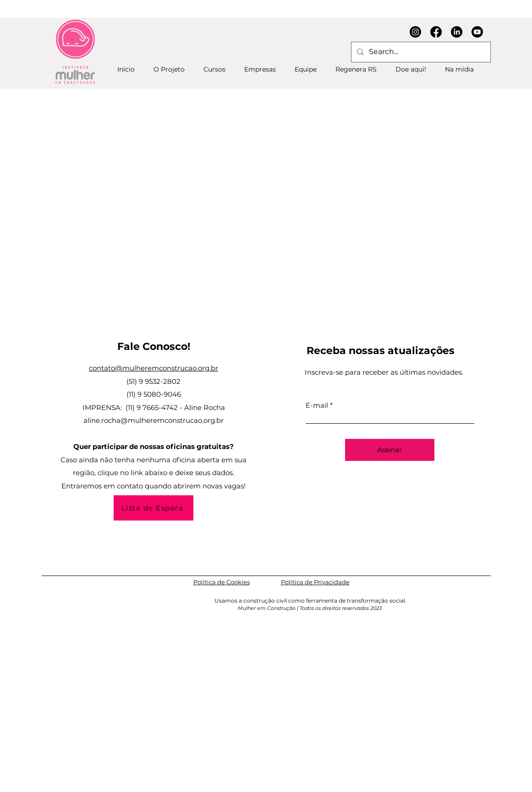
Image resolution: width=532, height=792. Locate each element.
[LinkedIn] (457, 32)
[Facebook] (436, 32)
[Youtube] (477, 32)
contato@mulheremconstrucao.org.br (154, 368)
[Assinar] (390, 450)
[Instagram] (415, 32)
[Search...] (420, 52)
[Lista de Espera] (154, 508)
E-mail (317, 405)
